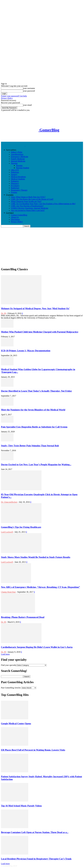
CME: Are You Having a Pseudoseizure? (27, 206)
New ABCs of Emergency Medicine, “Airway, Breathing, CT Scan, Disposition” (40, 587)
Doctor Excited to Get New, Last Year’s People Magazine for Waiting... (36, 464)
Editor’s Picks (17, 152)
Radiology (15, 188)
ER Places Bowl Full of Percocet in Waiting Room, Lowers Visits (33, 750)
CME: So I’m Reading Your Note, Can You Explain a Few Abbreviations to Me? (43, 204)
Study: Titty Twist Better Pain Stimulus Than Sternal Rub (30, 446)
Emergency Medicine (20, 157)
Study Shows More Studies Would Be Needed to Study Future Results (36, 557)
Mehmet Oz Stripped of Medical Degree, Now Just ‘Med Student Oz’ (35, 308)
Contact (10, 213)
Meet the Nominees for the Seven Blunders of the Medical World (33, 410)
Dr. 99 (3, 313)
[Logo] (13, 146)
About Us (15, 217)
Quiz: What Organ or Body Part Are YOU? (28, 197)
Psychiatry (15, 186)
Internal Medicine (18, 161)
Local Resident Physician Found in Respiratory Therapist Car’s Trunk (36, 859)
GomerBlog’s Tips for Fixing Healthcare (21, 527)
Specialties (11, 150)
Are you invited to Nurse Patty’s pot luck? (28, 210)
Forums (14, 192)
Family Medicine (18, 159)
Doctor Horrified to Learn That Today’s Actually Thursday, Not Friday (36, 391)
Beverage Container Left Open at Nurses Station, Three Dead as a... (35, 832)
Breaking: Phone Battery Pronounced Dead (23, 617)
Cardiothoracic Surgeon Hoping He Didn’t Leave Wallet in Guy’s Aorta (37, 647)
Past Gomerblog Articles (11, 688)
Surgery (14, 174)
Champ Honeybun (8, 592)
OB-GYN (15, 170)
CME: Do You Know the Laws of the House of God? (32, 199)
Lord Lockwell (7, 532)
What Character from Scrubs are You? (26, 201)
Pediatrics (15, 181)
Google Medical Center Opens (16, 723)
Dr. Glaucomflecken (9, 502)
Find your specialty (9, 665)
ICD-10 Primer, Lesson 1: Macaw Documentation (26, 351)
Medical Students (18, 179)
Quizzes (10, 195)
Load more (5, 654)
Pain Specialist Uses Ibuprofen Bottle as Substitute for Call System (34, 427)
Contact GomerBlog (19, 215)
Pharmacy (15, 183)
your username (29, 88)
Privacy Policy (7, 98)
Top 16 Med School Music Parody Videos (21, 806)
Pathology (15, 172)
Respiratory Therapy (19, 190)
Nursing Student (22, 168)
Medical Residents (18, 177)
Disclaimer (15, 219)
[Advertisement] (21, 138)
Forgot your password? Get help (14, 96)
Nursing (14, 163)
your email (27, 105)
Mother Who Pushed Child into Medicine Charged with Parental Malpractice (40, 332)
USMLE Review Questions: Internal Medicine (30, 208)
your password (29, 91)
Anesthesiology (17, 154)
